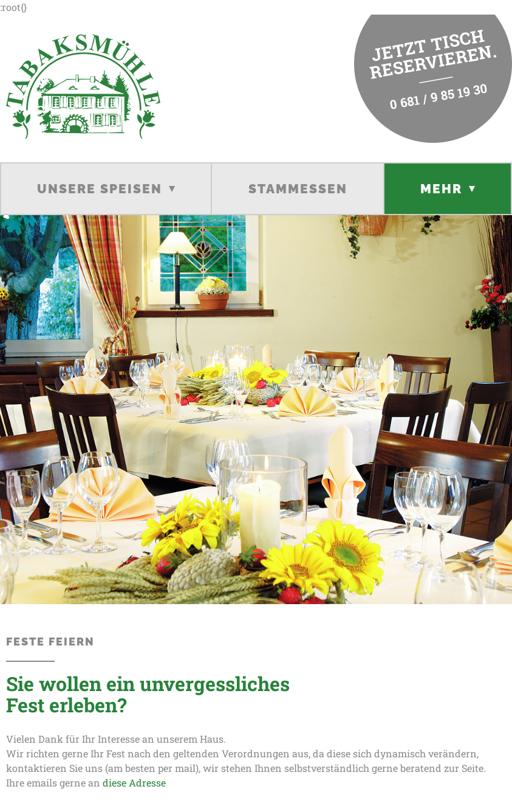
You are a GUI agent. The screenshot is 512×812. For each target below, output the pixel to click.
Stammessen (298, 189)
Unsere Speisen (100, 189)
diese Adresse (133, 783)
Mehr (441, 189)
